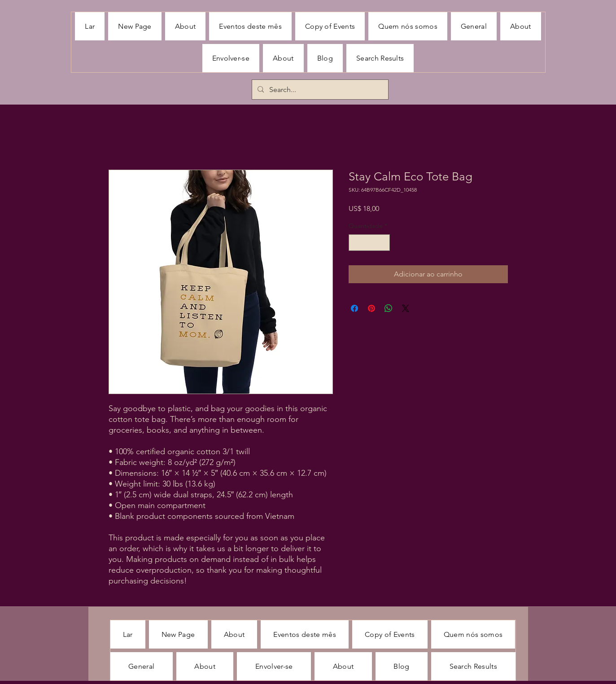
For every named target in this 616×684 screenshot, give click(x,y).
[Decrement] (356, 243)
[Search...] (319, 90)
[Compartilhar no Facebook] (354, 308)
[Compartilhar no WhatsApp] (389, 308)
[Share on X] (406, 308)
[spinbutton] (369, 243)
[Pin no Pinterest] (371, 308)
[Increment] (383, 243)
